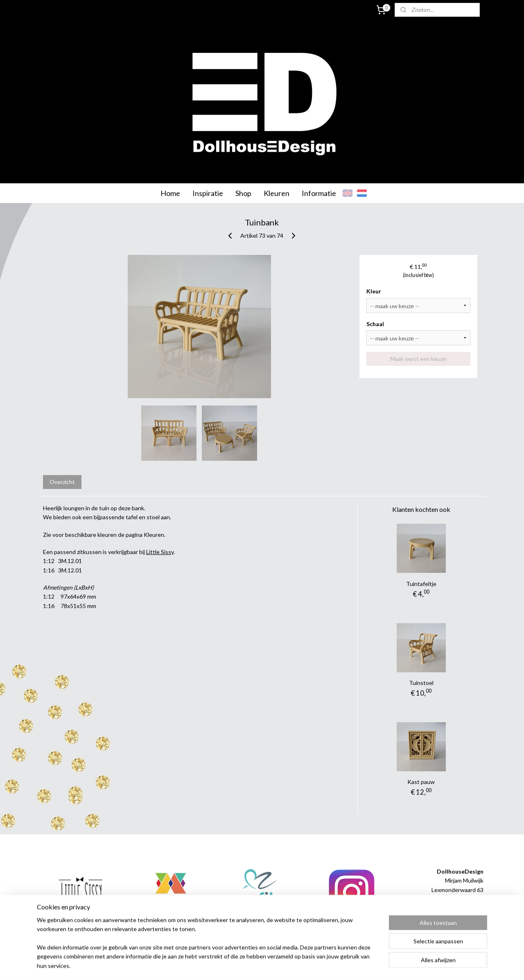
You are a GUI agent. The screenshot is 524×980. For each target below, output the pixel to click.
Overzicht (62, 482)
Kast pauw (421, 782)
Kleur (374, 291)
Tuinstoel (421, 683)
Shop (243, 193)
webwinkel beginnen (280, 965)
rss (252, 965)
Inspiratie (208, 193)
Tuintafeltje (421, 584)
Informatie (319, 193)
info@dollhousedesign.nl (452, 917)
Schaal (376, 324)
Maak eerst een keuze (419, 359)
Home (170, 193)
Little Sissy (160, 552)
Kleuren (277, 193)
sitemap (237, 965)
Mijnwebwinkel (347, 965)
